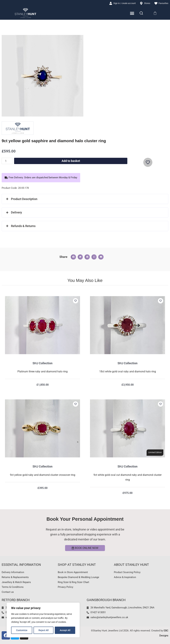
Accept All (65, 630)
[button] (41, 178)
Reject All (44, 630)
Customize (22, 630)
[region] (43, 620)
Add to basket (71, 161)
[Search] (141, 13)
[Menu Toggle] (132, 13)
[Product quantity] (7, 161)
